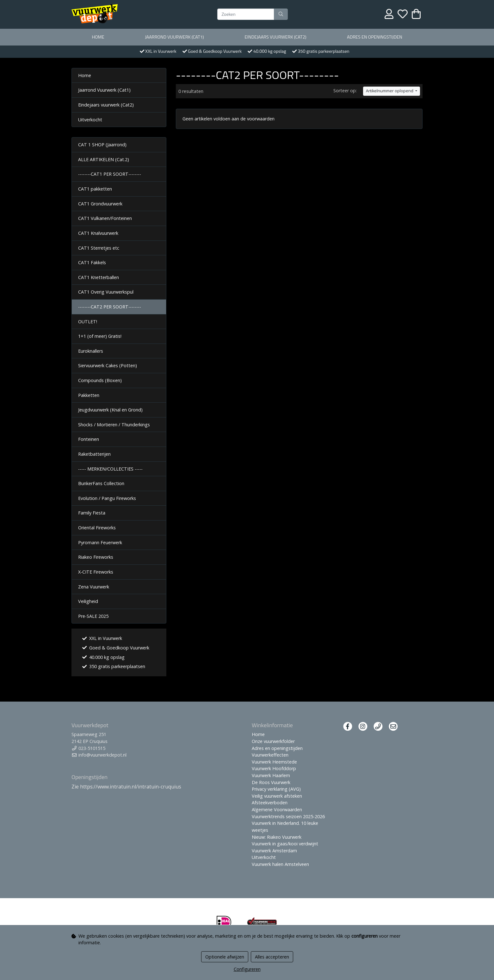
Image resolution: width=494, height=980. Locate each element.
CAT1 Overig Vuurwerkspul (106, 292)
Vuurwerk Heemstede (274, 762)
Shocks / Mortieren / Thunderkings (114, 425)
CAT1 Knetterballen (99, 277)
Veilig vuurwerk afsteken (277, 796)
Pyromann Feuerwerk (100, 542)
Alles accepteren (272, 957)
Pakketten (89, 395)
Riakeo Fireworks (96, 557)
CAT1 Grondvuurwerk (100, 204)
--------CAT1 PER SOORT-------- (110, 174)
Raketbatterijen (94, 454)
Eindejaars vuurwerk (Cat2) (275, 37)
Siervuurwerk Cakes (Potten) (108, 365)
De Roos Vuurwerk (271, 782)
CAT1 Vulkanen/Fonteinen (105, 218)
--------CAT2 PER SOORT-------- (110, 307)
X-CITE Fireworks (96, 572)
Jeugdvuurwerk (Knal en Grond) (110, 410)
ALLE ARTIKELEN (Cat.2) (104, 159)
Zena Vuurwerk (94, 587)
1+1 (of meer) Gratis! (100, 336)
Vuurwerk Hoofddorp (274, 768)
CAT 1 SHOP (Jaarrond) (102, 145)
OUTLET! (88, 322)
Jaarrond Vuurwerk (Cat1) (174, 37)
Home (98, 37)
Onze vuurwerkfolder (273, 741)
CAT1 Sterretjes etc (99, 248)
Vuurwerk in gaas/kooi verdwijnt (285, 844)
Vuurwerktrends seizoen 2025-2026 (288, 816)
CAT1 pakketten (95, 189)
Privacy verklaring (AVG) (276, 789)
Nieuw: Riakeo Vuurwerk (277, 837)
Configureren (247, 969)
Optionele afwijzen (225, 957)
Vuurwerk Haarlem (271, 775)
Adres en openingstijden (374, 37)
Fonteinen (89, 439)
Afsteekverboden (270, 803)
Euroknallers (91, 351)
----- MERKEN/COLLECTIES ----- (110, 469)
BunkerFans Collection (101, 483)
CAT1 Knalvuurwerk (98, 233)
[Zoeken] (246, 14)
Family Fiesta (92, 513)
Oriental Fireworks (97, 528)
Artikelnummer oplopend (390, 91)
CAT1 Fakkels (92, 262)
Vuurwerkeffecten (270, 755)
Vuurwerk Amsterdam (274, 851)
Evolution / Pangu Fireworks (107, 498)
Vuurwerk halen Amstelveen (280, 864)
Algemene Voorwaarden (277, 810)
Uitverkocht (90, 120)
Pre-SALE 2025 (93, 616)
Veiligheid (88, 601)
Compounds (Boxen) (100, 380)
